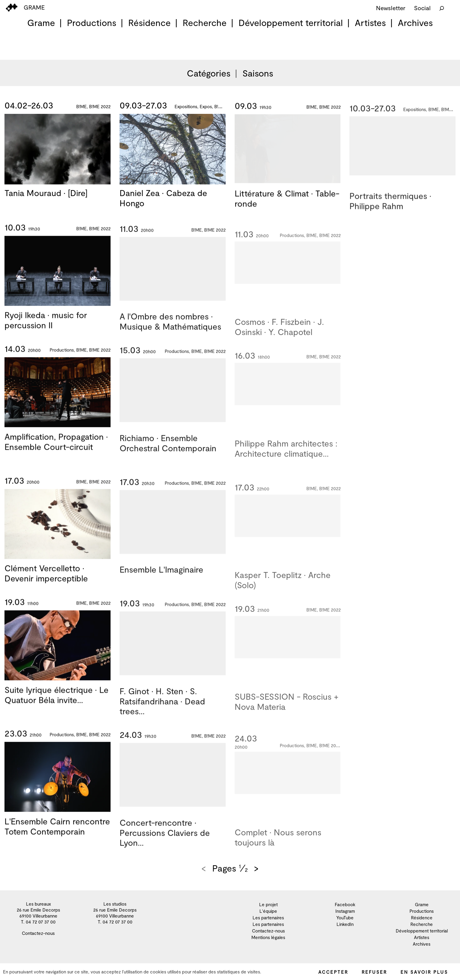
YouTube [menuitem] (345, 918)
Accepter (333, 972)
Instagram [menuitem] (345, 911)
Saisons (258, 73)
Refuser (374, 972)
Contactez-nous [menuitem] (38, 933)
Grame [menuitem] (41, 22)
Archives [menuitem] (415, 22)
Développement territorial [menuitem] (291, 22)
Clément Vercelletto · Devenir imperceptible (46, 581)
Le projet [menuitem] (268, 904)
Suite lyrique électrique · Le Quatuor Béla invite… (56, 703)
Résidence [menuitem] (149, 22)
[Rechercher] (442, 8)
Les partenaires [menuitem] (268, 918)
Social (422, 8)
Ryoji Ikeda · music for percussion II (46, 328)
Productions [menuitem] (92, 22)
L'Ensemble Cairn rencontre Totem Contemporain (57, 834)
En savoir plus (424, 972)
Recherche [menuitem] (205, 22)
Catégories (209, 73)
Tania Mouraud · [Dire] (46, 193)
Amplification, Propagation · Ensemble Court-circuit (56, 450)
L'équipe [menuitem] (268, 911)
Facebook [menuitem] (345, 904)
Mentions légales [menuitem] (268, 937)
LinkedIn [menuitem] (345, 924)
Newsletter (391, 8)
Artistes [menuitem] (370, 22)
